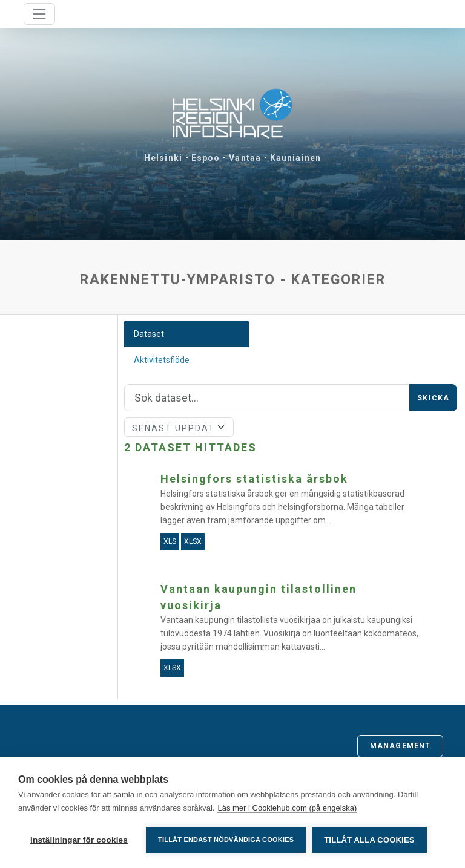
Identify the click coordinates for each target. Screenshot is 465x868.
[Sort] (179, 427)
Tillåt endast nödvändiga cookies (226, 840)
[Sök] (267, 398)
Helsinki (163, 158)
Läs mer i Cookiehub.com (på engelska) (287, 808)
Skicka (433, 398)
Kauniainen (295, 158)
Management (400, 746)
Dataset (149, 334)
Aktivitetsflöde (162, 360)
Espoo (206, 158)
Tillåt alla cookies (369, 840)
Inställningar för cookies (79, 840)
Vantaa (245, 158)
